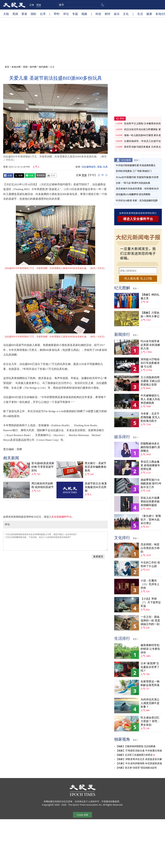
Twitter (19, 176)
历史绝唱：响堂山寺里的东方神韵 (150, 548)
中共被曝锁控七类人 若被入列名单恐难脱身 (150, 399)
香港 (24, 14)
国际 (33, 14)
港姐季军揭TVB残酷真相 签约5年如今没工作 (151, 483)
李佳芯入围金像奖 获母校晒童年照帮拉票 (150, 465)
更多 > (137, 160)
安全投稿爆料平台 (62, 517)
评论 (66, 14)
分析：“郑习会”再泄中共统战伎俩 (133, 183)
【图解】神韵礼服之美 (150, 297)
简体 (39, 5)
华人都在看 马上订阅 (138, 279)
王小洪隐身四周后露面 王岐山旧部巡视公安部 (150, 381)
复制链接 (41, 175)
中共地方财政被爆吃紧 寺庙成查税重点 (136, 165)
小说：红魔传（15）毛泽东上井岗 (150, 584)
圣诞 (99, 167)
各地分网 (16, 67)
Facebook (8, 176)
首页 (7, 67)
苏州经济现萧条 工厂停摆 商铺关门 (134, 171)
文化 (126, 14)
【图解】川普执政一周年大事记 (150, 315)
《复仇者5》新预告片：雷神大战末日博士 (151, 520)
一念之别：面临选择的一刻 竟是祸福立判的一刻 (150, 621)
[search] (81, 5)
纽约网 (33, 67)
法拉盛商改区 (89, 167)
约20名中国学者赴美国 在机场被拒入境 (150, 345)
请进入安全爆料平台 (138, 219)
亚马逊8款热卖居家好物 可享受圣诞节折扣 (43, 467)
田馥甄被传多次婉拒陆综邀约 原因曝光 (150, 447)
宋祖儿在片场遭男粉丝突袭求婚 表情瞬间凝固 (150, 502)
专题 (75, 14)
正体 (32, 5)
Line (30, 176)
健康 (149, 14)
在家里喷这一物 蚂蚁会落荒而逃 (150, 683)
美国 (15, 14)
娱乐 (117, 14)
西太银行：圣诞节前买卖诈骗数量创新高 (96, 467)
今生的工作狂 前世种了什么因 (150, 564)
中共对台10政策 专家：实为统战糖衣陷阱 (137, 201)
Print (51, 176)
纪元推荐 (126, 160)
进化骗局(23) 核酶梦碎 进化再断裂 (133, 194)
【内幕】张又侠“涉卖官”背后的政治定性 (136, 768)
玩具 (105, 167)
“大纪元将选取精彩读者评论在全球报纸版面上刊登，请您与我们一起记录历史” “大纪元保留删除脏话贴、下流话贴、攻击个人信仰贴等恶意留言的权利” (55, 541)
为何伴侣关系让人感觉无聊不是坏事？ (150, 703)
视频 (84, 14)
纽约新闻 (43, 67)
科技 (98, 14)
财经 (108, 14)
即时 (57, 14)
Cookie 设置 (82, 815)
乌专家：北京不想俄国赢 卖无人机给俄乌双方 (150, 417)
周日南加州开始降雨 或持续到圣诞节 (43, 485)
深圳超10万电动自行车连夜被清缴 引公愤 (150, 363)
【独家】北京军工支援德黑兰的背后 (134, 755)
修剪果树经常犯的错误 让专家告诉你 (150, 649)
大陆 (6, 14)
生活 (140, 14)
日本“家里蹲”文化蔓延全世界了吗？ (150, 667)
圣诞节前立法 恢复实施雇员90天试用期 (96, 487)
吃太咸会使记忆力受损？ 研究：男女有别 (150, 721)
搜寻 (102, 5)
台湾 (43, 14)
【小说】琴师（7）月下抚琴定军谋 (151, 602)
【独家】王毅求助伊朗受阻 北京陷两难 (135, 746)
